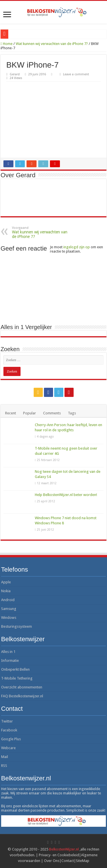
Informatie (10, 661)
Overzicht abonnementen (22, 687)
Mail (5, 757)
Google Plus (11, 739)
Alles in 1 (8, 652)
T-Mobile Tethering (17, 678)
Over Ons (52, 861)
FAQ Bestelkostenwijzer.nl (22, 696)
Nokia (6, 591)
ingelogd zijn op (77, 247)
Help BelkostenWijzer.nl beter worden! (66, 495)
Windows (9, 618)
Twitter (7, 721)
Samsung (9, 609)
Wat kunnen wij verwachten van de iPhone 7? (52, 44)
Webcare (8, 748)
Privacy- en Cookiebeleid (59, 855)
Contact (68, 861)
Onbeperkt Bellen (15, 669)
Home (7, 44)
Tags (72, 413)
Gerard (15, 74)
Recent (11, 413)
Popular (30, 413)
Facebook (9, 730)
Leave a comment (76, 74)
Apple (6, 582)
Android (8, 600)
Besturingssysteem (17, 626)
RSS (4, 766)
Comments (52, 413)
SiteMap (83, 861)
